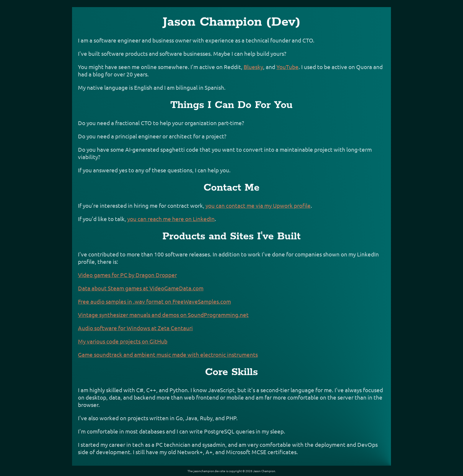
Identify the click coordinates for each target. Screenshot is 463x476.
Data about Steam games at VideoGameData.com (141, 288)
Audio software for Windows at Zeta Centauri (135, 328)
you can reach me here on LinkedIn (171, 219)
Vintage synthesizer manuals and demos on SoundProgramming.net (163, 315)
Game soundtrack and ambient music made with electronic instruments (168, 354)
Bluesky (253, 67)
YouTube (287, 67)
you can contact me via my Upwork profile (258, 205)
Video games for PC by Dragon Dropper (127, 275)
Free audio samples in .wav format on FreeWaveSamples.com (154, 301)
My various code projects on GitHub (123, 341)
